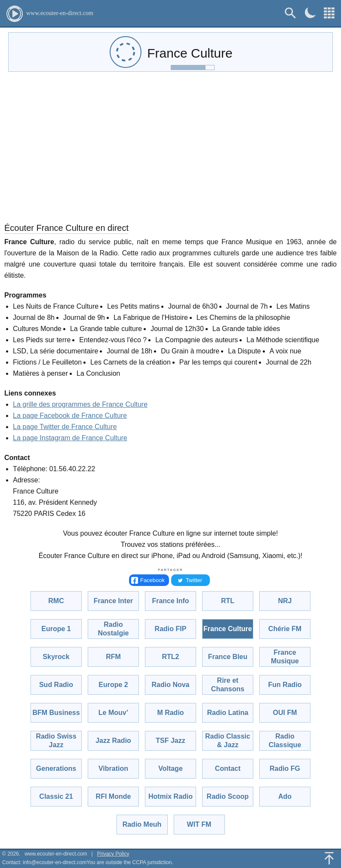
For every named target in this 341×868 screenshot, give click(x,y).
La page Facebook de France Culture (70, 416)
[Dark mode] (310, 13)
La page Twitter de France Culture (65, 427)
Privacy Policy (113, 854)
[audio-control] (126, 52)
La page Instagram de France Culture (70, 438)
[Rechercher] (290, 13)
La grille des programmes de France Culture (80, 404)
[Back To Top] (329, 858)
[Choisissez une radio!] (329, 13)
